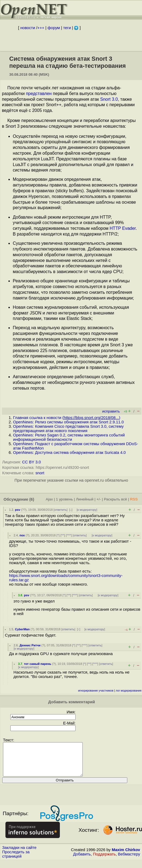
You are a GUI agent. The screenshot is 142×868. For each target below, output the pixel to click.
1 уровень (64, 499)
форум (54, 28)
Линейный (85, 499)
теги (67, 28)
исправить (111, 411)
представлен (39, 94)
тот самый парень (38, 664)
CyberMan (22, 629)
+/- (98, 499)
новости (28, 28)
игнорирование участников (96, 691)
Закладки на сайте (19, 854)
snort (40, 473)
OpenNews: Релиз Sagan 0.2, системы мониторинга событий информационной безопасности (69, 437)
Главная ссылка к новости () (67, 418)
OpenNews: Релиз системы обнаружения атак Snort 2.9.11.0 (68, 422)
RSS (134, 499)
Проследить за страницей (16, 861)
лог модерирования (129, 691)
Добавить (82, 861)
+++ (41, 28)
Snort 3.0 (109, 99)
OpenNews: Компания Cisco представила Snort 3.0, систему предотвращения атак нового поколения (68, 429)
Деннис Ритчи (30, 645)
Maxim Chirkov (126, 856)
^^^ (69, 535)
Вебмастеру (129, 861)
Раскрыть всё (115, 499)
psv (18, 510)
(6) (32, 499)
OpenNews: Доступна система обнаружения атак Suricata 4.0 (69, 453)
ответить (61, 510)
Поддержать (104, 861)
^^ (63, 535)
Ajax (49, 499)
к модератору (87, 510)
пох (22, 535)
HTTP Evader (123, 228)
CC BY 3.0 (31, 462)
